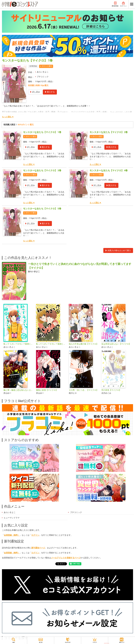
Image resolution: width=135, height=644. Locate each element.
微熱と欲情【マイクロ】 (47, 390)
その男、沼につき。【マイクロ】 (83, 390)
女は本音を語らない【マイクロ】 (116, 344)
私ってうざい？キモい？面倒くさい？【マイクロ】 (19, 344)
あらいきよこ (43, 72)
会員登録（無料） (12, 535)
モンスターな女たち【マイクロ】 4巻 (109, 170)
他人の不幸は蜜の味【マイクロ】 (83, 344)
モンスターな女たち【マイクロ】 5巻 (42, 209)
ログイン (123, 4)
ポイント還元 (47, 66)
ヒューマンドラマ (12, 518)
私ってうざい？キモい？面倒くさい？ (51, 344)
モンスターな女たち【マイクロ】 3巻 (42, 170)
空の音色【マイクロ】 (111, 390)
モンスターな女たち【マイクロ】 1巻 (42, 132)
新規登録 (115, 4)
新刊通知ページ (38, 548)
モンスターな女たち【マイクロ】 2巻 (109, 132)
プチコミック (43, 77)
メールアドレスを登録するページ (66, 558)
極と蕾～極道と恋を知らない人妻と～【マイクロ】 (19, 390)
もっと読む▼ (8, 117)
